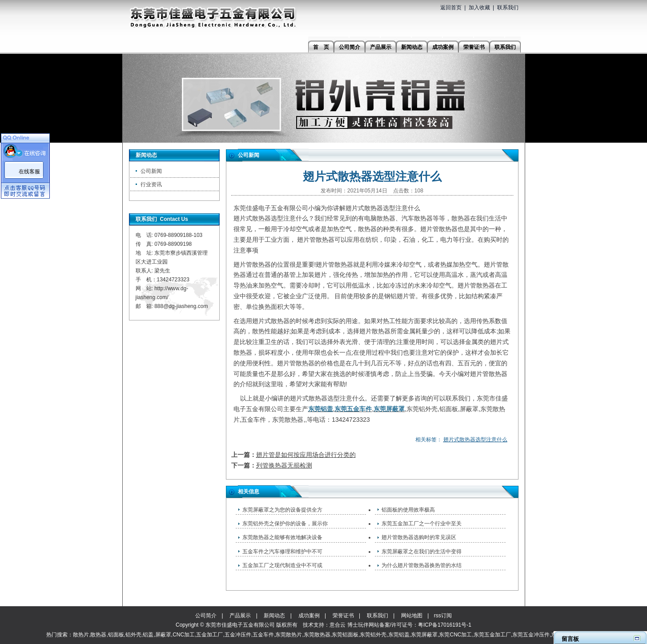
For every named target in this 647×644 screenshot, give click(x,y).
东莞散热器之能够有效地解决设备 (282, 537)
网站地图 (412, 616)
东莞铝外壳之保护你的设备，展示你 (285, 524)
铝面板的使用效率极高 (408, 510)
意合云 (338, 625)
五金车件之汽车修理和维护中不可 (282, 552)
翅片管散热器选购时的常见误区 (419, 537)
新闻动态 (274, 616)
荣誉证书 (343, 616)
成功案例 (309, 616)
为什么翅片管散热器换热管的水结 (422, 565)
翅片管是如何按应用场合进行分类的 (306, 455)
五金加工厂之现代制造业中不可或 (282, 565)
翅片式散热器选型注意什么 (475, 440)
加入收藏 (479, 8)
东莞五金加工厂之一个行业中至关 (422, 524)
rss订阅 (443, 616)
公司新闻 (151, 171)
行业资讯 (151, 184)
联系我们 (508, 8)
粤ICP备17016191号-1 (445, 625)
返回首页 (451, 8)
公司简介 (206, 616)
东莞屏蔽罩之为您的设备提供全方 (282, 510)
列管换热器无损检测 (284, 465)
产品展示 (240, 616)
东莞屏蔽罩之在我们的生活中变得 (422, 552)
